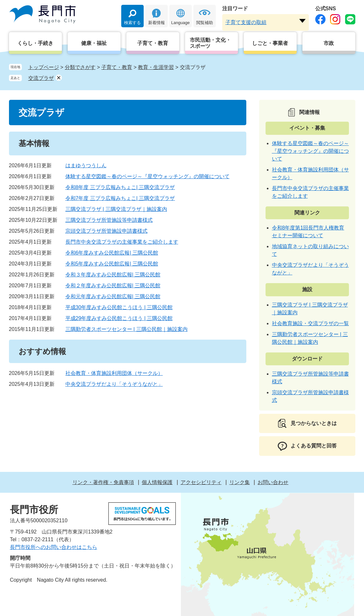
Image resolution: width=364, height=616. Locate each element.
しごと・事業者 (270, 43)
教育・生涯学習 (156, 67)
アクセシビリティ (201, 482)
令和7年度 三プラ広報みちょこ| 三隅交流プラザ (120, 198)
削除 (59, 78)
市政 (329, 43)
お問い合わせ (273, 482)
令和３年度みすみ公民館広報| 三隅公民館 (113, 275)
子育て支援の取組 (246, 22)
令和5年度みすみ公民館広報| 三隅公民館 (112, 264)
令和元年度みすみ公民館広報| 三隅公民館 (113, 296)
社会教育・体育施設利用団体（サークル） (114, 373)
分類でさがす (80, 67)
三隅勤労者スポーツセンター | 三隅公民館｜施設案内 (127, 329)
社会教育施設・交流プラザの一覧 (310, 323)
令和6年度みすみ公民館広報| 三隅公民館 (112, 253)
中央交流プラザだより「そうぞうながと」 (114, 384)
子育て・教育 (153, 43)
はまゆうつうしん (86, 165)
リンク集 (240, 482)
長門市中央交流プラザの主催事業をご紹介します (122, 242)
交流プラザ (41, 78)
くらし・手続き (35, 43)
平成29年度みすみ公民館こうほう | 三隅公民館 (119, 318)
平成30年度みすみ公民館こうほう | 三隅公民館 (119, 307)
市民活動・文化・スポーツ (210, 43)
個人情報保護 (157, 482)
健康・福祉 (94, 43)
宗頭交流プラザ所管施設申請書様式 (106, 231)
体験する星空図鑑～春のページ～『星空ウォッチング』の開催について (148, 176)
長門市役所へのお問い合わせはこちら (54, 547)
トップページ (44, 67)
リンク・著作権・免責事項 (103, 482)
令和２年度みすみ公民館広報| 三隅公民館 (113, 286)
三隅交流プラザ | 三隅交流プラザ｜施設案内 (116, 209)
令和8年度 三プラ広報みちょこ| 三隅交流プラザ (120, 187)
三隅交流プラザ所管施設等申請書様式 (109, 220)
